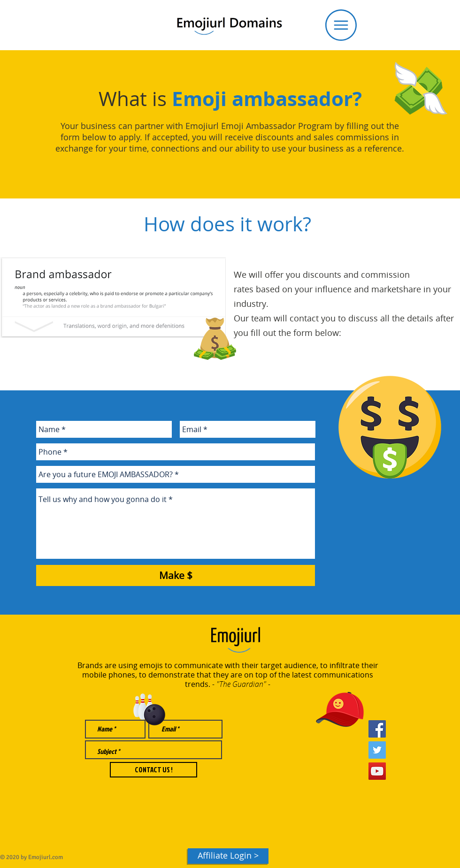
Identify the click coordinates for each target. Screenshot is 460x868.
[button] (341, 25)
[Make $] (176, 575)
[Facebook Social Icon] (377, 729)
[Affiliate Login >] (228, 856)
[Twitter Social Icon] (377, 750)
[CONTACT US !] (153, 770)
